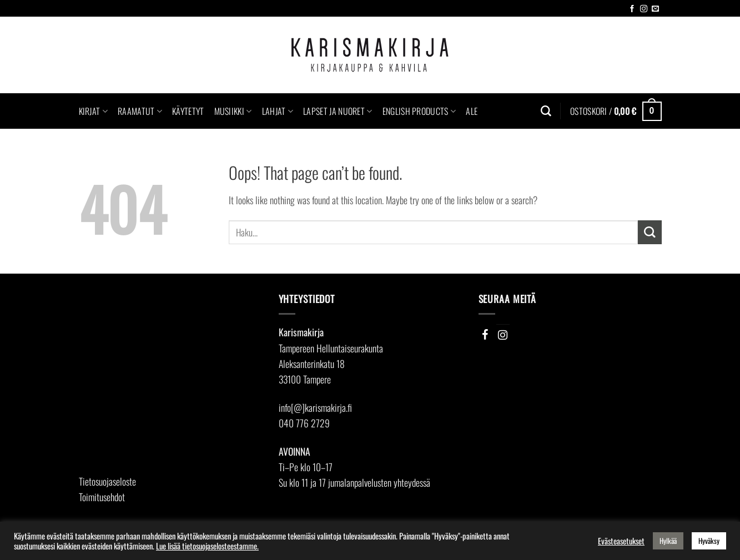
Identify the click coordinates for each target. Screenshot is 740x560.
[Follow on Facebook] (632, 9)
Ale (472, 111)
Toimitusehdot (102, 497)
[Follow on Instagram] (644, 9)
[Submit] (650, 232)
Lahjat (278, 111)
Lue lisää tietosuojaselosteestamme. (207, 546)
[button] (616, 111)
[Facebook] (485, 335)
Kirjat (93, 111)
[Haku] (546, 111)
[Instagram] (503, 335)
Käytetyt (188, 111)
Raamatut (140, 111)
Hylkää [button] (668, 541)
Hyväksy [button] (709, 541)
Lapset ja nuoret (338, 111)
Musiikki (233, 111)
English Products (419, 111)
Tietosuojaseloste (107, 481)
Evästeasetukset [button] (621, 541)
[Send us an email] (655, 9)
